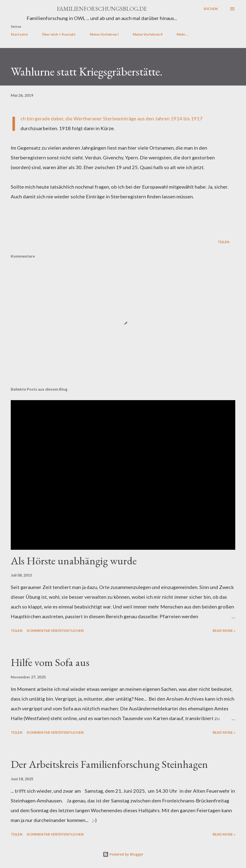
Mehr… (182, 34)
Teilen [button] (224, 242)
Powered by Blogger (123, 854)
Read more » (224, 631)
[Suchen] (211, 9)
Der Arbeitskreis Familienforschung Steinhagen (109, 764)
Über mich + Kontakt (59, 34)
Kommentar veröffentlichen (55, 631)
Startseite (19, 34)
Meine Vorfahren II (148, 34)
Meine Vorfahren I (104, 34)
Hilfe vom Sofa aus (50, 662)
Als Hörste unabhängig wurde (74, 561)
